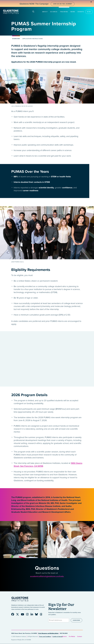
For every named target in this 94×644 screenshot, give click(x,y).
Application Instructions (33, 39)
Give (89, 12)
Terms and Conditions (45, 637)
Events (81, 12)
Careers (64, 637)
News (73, 12)
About (45, 12)
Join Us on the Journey (63, 4)
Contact (80, 637)
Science (54, 12)
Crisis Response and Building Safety (48, 633)
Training (64, 12)
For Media (72, 637)
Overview (16, 39)
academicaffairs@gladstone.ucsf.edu (47, 576)
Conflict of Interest (57, 637)
